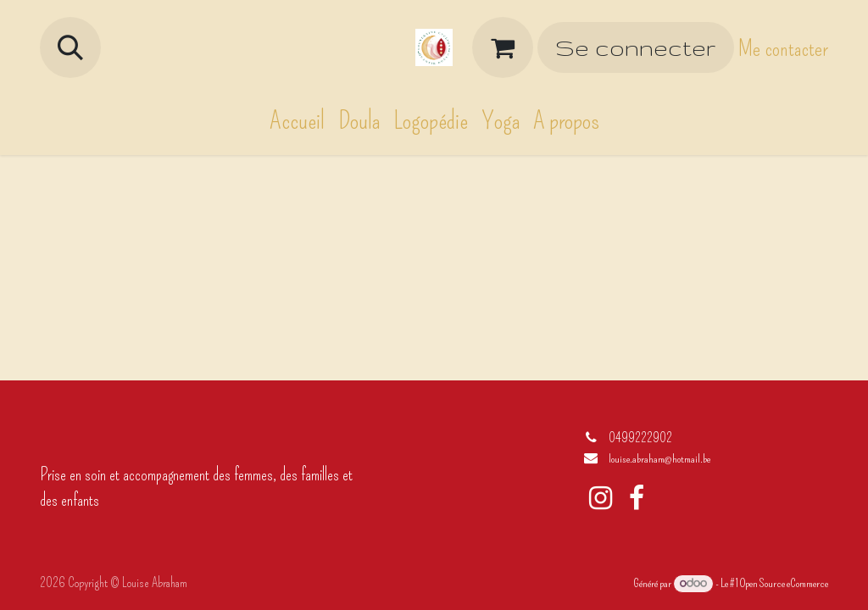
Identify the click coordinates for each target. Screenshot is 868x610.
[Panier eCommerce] (503, 47)
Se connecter (635, 48)
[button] (70, 47)
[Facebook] (637, 498)
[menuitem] (297, 121)
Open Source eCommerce (784, 583)
